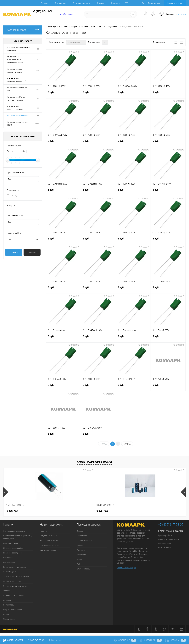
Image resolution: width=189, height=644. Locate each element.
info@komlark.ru (67, 14)
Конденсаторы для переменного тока (15, 71)
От (8, 151)
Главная (45, 3)
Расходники (8, 558)
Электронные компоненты (14, 531)
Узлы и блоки (9, 619)
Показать (14, 252)
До (24, 151)
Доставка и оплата (81, 3)
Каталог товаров (23, 30)
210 (37, 89)
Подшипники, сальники (13, 610)
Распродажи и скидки (49, 540)
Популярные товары (48, 536)
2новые (6, 591)
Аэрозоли (7, 600)
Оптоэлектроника (11, 543)
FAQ (78, 564)
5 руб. (63, 94)
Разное (6, 614)
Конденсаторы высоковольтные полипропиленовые (15, 60)
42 (38, 60)
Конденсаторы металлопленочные (15, 108)
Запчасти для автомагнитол (15, 586)
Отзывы (100, 3)
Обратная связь (13, 640)
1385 (37, 124)
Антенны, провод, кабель (13, 595)
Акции (79, 559)
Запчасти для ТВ (10, 572)
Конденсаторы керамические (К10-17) (16, 80)
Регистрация (154, 3)
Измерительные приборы (14, 548)
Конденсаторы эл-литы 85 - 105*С (18, 123)
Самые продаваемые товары (95, 462)
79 (38, 99)
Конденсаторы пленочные (18, 116)
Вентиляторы (9, 605)
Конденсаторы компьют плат (17, 89)
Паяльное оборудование (13, 553)
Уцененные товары (48, 550)
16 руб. (12, 511)
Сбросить (32, 252)
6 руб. (133, 241)
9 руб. (57, 511)
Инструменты (9, 562)
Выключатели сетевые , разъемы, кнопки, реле (17, 537)
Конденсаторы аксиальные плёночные (18, 49)
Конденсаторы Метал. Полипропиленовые (16, 98)
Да (14, 196)
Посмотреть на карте (126, 568)
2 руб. (98, 436)
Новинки (44, 531)
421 (37, 71)
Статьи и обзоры (84, 569)
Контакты (115, 3)
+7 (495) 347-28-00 (36, 640)
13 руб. (103, 511)
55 (38, 116)
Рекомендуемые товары (50, 545)
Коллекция (81, 555)
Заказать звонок (175, 3)
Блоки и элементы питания (15, 567)
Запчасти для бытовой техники (16, 576)
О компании (61, 3)
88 (38, 108)
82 (38, 49)
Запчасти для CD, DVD (12, 581)
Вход (144, 3)
